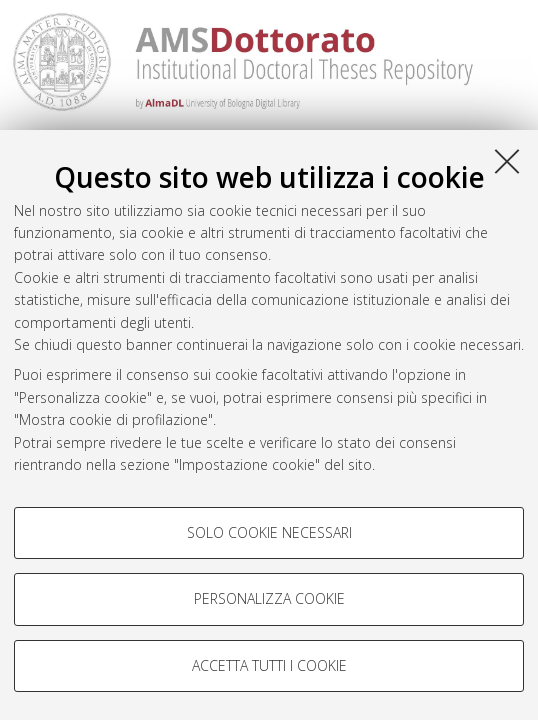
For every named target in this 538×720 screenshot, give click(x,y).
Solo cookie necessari (269, 532)
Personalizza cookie (269, 598)
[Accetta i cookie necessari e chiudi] (507, 161)
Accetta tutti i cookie (269, 665)
